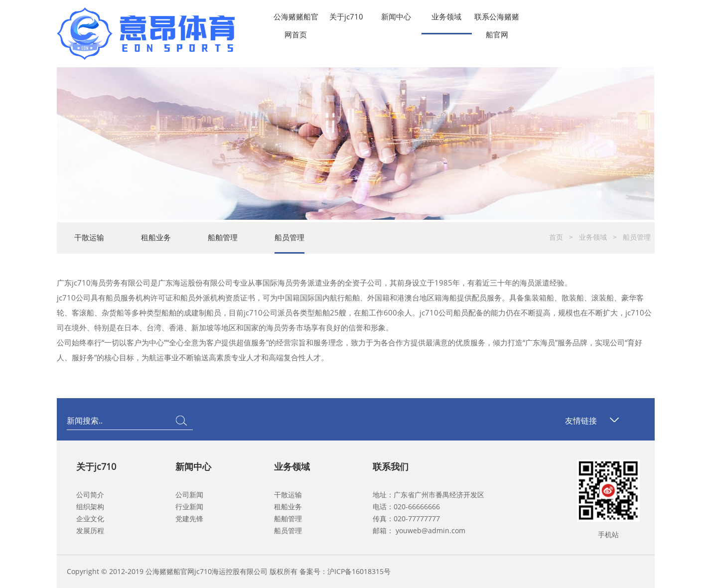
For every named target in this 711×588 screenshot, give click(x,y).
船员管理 (289, 237)
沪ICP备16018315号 (359, 571)
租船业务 (156, 237)
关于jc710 (346, 16)
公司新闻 (189, 495)
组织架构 (90, 507)
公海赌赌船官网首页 (296, 18)
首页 (556, 237)
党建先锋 (189, 518)
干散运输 (89, 237)
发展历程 (90, 530)
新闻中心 (396, 16)
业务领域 (446, 16)
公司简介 (90, 495)
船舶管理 (223, 237)
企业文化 (90, 518)
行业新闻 (189, 507)
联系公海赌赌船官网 (497, 18)
